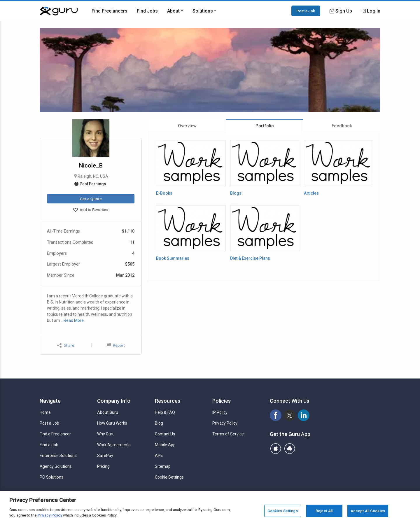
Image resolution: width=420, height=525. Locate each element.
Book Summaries (173, 258)
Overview (187, 126)
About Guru (108, 412)
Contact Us (165, 434)
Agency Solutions (56, 466)
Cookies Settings (283, 511)
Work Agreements (114, 445)
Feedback (342, 126)
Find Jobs (147, 11)
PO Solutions (51, 477)
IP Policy (220, 412)
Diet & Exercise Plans (250, 258)
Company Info (114, 401)
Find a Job (49, 445)
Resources (168, 401)
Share (66, 345)
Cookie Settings (169, 477)
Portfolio (265, 126)
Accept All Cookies (368, 511)
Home (45, 412)
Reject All (324, 511)
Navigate (50, 401)
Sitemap (163, 466)
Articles (311, 193)
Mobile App (165, 445)
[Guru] (59, 11)
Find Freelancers (110, 11)
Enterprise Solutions (58, 456)
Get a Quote (91, 199)
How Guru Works (112, 423)
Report (116, 345)
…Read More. (73, 320)
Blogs (236, 193)
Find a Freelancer (55, 434)
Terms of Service (228, 434)
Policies (222, 401)
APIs (159, 456)
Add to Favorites (91, 210)
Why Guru (106, 434)
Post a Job (306, 11)
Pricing (103, 466)
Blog (159, 423)
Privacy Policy (225, 423)
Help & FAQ (165, 412)
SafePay (105, 456)
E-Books (164, 193)
